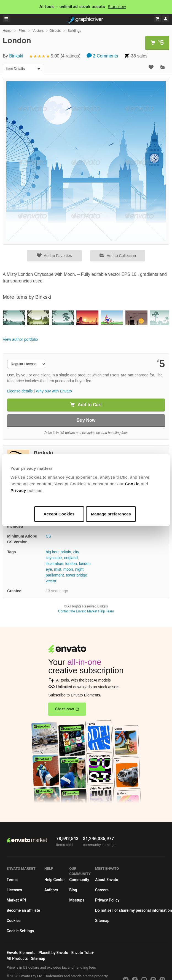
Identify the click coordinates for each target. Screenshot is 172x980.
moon (68, 569)
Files (22, 31)
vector (51, 581)
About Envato (107, 880)
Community (79, 880)
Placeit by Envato (53, 953)
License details (20, 391)
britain (66, 552)
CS (48, 536)
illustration (54, 564)
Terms (12, 880)
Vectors (38, 31)
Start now (117, 7)
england (71, 558)
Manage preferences (111, 514)
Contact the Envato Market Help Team (86, 611)
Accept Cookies (59, 514)
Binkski (16, 56)
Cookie (132, 484)
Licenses (14, 890)
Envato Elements (21, 953)
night (79, 569)
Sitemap (102, 921)
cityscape (54, 558)
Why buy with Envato (54, 391)
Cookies (14, 921)
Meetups (77, 900)
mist (58, 569)
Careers (102, 890)
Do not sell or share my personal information (134, 910)
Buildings (74, 31)
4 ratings (70, 56)
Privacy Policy (107, 900)
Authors (51, 890)
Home (7, 31)
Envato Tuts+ (83, 953)
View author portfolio (20, 339)
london (71, 564)
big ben (52, 552)
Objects (55, 31)
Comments (102, 56)
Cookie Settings (20, 931)
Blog (73, 890)
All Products (17, 958)
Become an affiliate (23, 910)
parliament (55, 575)
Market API (16, 900)
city (76, 552)
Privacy (18, 490)
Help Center (55, 880)
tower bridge (76, 575)
